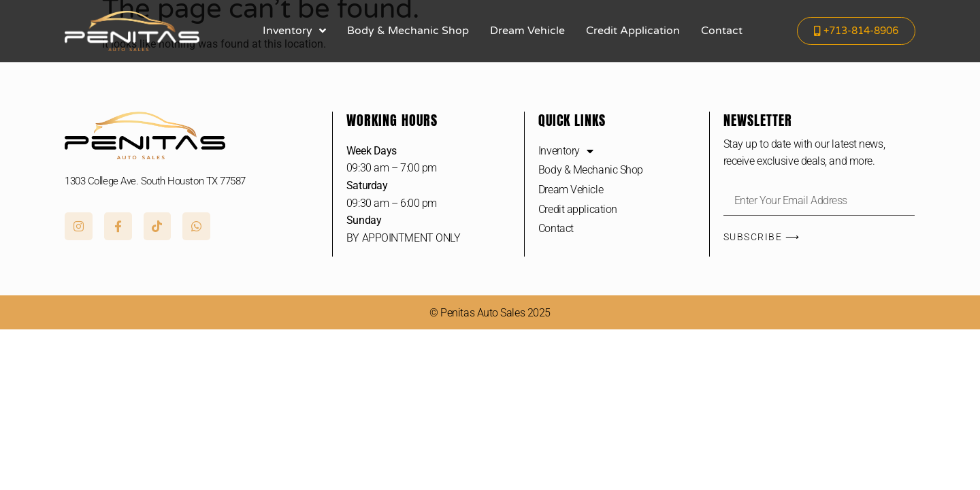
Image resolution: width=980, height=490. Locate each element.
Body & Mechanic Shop (408, 31)
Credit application (633, 31)
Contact (722, 31)
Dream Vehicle (527, 31)
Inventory (294, 31)
